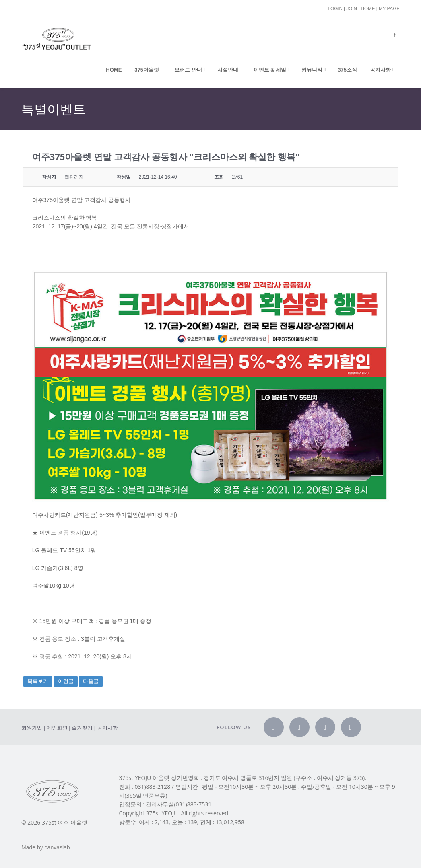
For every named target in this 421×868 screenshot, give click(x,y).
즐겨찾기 (82, 728)
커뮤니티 (312, 70)
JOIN (352, 8)
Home (114, 70)
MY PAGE (389, 8)
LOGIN (335, 8)
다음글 (91, 681)
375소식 (347, 70)
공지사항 (380, 70)
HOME (368, 8)
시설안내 (228, 70)
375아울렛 (147, 70)
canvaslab (57, 847)
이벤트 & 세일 (270, 70)
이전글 (66, 681)
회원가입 (32, 728)
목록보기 (38, 681)
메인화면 (57, 728)
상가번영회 (185, 778)
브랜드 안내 (188, 70)
